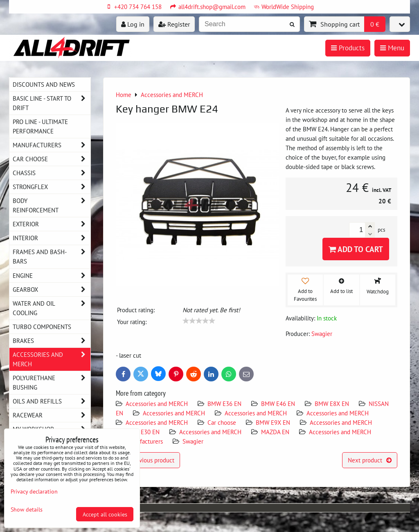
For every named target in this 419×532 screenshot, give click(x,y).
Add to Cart (356, 249)
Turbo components (42, 327)
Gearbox (52, 290)
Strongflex (52, 187)
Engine (52, 276)
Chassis (52, 173)
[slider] (199, 321)
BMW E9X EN (273, 422)
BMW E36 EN (224, 404)
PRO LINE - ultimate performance (40, 126)
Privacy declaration (34, 491)
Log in (133, 24)
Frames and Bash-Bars (52, 257)
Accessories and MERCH (157, 404)
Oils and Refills (52, 401)
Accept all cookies (105, 514)
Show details (27, 509)
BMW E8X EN (332, 404)
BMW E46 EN (278, 404)
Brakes (52, 341)
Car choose (222, 422)
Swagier (193, 441)
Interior (52, 238)
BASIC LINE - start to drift (52, 103)
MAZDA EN (275, 432)
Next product (370, 460)
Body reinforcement (52, 205)
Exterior (52, 224)
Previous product (148, 460)
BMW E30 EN (143, 432)
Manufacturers (144, 441)
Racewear (52, 415)
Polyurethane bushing (52, 383)
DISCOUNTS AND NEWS (44, 84)
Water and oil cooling (52, 308)
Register (174, 24)
